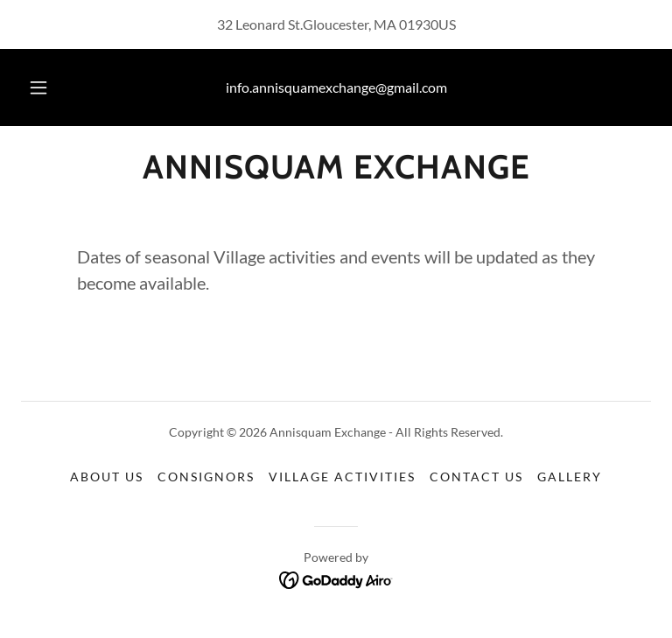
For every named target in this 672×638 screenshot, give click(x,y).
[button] (48, 88)
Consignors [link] (206, 477)
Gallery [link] (570, 477)
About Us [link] (107, 477)
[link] (336, 173)
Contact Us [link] (476, 477)
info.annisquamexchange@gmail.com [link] (336, 87)
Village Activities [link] (342, 477)
